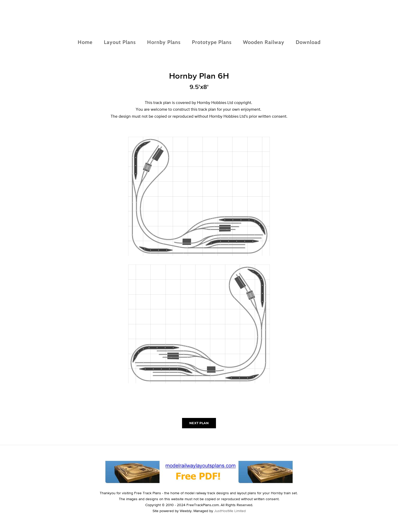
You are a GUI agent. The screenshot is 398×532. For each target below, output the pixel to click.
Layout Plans (120, 42)
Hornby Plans (164, 42)
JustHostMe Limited (230, 511)
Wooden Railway (264, 42)
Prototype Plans (212, 42)
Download (308, 42)
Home (85, 42)
